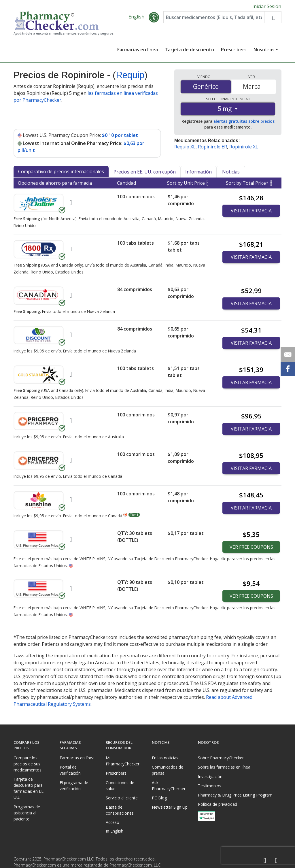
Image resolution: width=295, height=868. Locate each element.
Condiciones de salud (120, 786)
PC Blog (159, 798)
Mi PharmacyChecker (123, 761)
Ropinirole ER (212, 147)
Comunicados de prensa (168, 770)
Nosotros (264, 50)
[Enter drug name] (214, 18)
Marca (252, 87)
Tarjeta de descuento (189, 50)
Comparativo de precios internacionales (61, 172)
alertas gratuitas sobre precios (244, 122)
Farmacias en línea (138, 50)
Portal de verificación (70, 770)
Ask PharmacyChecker (169, 786)
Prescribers (234, 50)
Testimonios (210, 786)
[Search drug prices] (273, 18)
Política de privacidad (218, 804)
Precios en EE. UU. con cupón (145, 172)
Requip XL (185, 147)
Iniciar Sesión (267, 6)
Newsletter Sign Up (170, 807)
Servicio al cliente (122, 798)
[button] (154, 18)
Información (198, 172)
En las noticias (165, 758)
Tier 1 (134, 515)
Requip (130, 76)
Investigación (210, 777)
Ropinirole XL (244, 147)
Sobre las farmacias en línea (224, 767)
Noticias (231, 172)
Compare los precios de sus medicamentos (28, 764)
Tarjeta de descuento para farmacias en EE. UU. (29, 788)
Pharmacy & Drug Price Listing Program (235, 795)
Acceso (112, 822)
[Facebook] (265, 861)
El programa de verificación (74, 786)
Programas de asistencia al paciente (27, 813)
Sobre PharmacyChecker (221, 758)
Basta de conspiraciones (120, 810)
